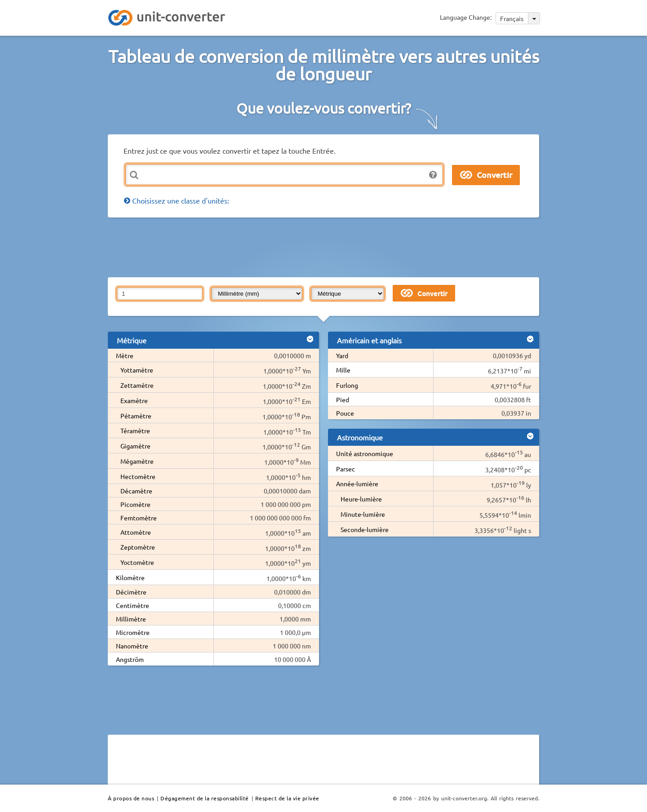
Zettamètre (137, 385)
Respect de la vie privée (287, 798)
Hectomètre (138, 476)
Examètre (134, 400)
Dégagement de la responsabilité (205, 798)
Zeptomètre (138, 547)
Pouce (345, 413)
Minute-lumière (363, 514)
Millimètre (131, 619)
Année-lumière (357, 484)
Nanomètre (132, 646)
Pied (343, 399)
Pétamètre (136, 416)
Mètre (125, 355)
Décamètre (136, 491)
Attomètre (136, 532)
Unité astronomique (365, 453)
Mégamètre (137, 461)
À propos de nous (131, 798)
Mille (343, 370)
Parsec (346, 469)
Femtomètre (139, 518)
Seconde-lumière (365, 529)
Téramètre (135, 430)
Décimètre (131, 592)
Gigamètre (135, 446)
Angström (130, 659)
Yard (342, 355)
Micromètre (133, 632)
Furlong (347, 385)
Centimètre (133, 605)
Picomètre (135, 504)
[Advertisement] (326, 247)
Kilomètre (130, 577)
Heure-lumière (361, 499)
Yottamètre (137, 370)
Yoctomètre (137, 562)
